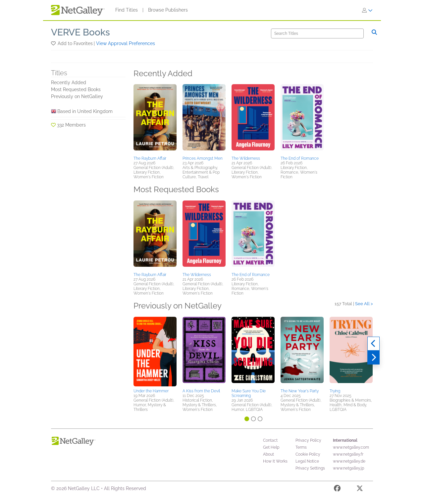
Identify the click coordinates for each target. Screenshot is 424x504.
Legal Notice (307, 461)
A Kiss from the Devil (201, 391)
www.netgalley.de (349, 461)
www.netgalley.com (351, 447)
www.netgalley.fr (348, 454)
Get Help (271, 447)
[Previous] (373, 344)
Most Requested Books (76, 89)
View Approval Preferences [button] (126, 43)
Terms (301, 447)
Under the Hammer (151, 391)
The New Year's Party (300, 391)
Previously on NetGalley (77, 96)
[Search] (317, 33)
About (268, 454)
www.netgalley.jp (348, 468)
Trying (335, 391)
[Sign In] (367, 10)
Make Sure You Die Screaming (249, 393)
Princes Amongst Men (203, 158)
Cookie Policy (308, 454)
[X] (360, 489)
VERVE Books (80, 32)
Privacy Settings (310, 468)
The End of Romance (300, 158)
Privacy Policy (308, 440)
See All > (364, 304)
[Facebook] (337, 489)
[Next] (373, 358)
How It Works (275, 461)
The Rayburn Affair (150, 158)
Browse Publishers (168, 10)
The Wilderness (246, 158)
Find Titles (127, 10)
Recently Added (69, 83)
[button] (54, 43)
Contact (270, 440)
